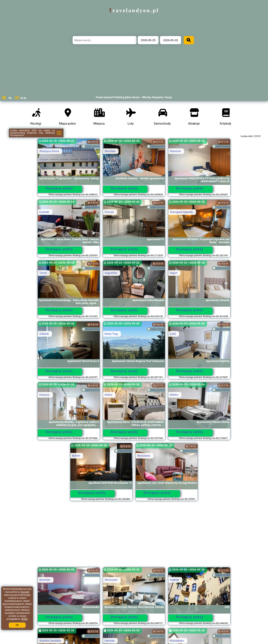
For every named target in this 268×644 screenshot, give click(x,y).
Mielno (174, 395)
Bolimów (45, 580)
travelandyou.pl (134, 10)
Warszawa (144, 456)
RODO (25, 619)
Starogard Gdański (181, 212)
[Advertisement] (134, 536)
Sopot (174, 273)
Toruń (43, 273)
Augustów (111, 273)
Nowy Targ (111, 334)
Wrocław (110, 151)
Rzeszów (175, 151)
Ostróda (110, 641)
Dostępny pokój (59, 188)
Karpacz (44, 395)
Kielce (108, 395)
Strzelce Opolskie (50, 641)
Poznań (109, 212)
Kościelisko (177, 641)
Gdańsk (44, 334)
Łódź (173, 334)
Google (25, 592)
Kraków (174, 580)
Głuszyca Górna (49, 151)
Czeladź (44, 212)
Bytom (76, 456)
